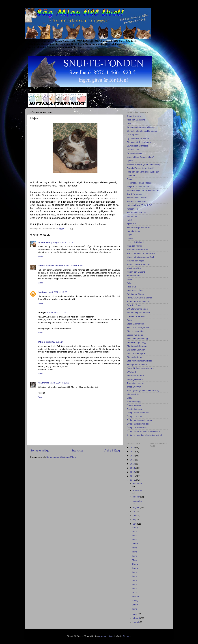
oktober (136, 497)
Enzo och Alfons (134, 153)
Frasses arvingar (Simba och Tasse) (144, 164)
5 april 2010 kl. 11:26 (54, 342)
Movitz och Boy (134, 268)
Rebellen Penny (134, 305)
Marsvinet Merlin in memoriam (141, 253)
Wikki (40, 342)
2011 (133, 476)
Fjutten (130, 161)
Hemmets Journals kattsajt (139, 183)
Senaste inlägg (40, 450)
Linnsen (130, 238)
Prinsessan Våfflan (136, 290)
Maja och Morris (134, 246)
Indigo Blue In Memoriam (138, 187)
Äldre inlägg (112, 450)
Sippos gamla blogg (136, 331)
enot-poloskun (106, 636)
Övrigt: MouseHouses (137, 428)
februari (136, 618)
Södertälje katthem (136, 376)
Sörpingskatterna (135, 379)
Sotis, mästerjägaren (136, 353)
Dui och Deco (133, 150)
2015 (133, 460)
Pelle (129, 283)
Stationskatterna (134, 357)
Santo (130, 320)
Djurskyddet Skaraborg (137, 146)
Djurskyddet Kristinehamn (139, 142)
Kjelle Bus (131, 224)
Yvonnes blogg (134, 402)
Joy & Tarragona (134, 194)
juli (134, 512)
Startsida (77, 450)
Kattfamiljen (132, 209)
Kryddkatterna (133, 231)
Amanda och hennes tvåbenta (141, 127)
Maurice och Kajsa (135, 261)
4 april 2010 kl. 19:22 (57, 292)
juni (135, 516)
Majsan (136, 597)
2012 (133, 472)
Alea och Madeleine (136, 120)
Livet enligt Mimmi (135, 242)
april (135, 524)
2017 (133, 452)
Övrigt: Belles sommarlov (138, 413)
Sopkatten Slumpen (136, 350)
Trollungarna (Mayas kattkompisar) (143, 391)
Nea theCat (43, 383)
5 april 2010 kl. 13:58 (59, 383)
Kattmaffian (132, 216)
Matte (135, 531)
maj (135, 520)
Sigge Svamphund (135, 324)
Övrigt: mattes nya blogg (138, 424)
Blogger (127, 636)
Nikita (129, 279)
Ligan (129, 235)
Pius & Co (131, 287)
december (137, 484)
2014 (133, 464)
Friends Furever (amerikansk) (141, 168)
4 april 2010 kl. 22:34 (57, 313)
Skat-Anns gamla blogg (138, 339)
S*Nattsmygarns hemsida (139, 313)
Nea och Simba (134, 276)
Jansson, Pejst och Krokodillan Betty (144, 190)
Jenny (135, 544)
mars (135, 614)
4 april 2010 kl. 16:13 (63, 242)
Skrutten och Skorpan (137, 346)
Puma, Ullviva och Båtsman (140, 298)
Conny (135, 527)
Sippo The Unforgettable (138, 327)
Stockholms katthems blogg (140, 361)
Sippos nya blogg (135, 335)
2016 (133, 456)
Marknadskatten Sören (137, 250)
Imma (135, 536)
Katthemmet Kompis (136, 213)
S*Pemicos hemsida (136, 316)
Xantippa (42, 292)
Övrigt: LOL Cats (135, 416)
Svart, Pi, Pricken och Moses (140, 368)
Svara (40, 256)
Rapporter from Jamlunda (139, 301)
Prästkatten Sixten (135, 294)
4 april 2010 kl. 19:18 (73, 266)
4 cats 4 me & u (134, 116)
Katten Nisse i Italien (136, 201)
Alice (129, 124)
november (137, 490)
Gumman (131, 175)
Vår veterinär (133, 394)
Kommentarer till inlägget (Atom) (61, 457)
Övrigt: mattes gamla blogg (139, 420)
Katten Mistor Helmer (137, 198)
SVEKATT (132, 372)
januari (136, 622)
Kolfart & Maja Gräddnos (138, 227)
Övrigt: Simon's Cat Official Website (143, 431)
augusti (136, 507)
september (138, 501)
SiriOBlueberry (45, 242)
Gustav (130, 179)
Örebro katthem (134, 405)
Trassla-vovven (134, 387)
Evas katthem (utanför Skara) (140, 157)
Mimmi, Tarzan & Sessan (138, 264)
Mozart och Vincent (136, 272)
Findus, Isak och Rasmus (50, 266)
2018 (133, 448)
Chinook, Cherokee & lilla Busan (142, 131)
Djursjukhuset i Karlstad (138, 138)
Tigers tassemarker (136, 383)
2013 (133, 468)
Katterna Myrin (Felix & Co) (139, 205)
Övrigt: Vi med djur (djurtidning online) (144, 435)
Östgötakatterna (134, 409)
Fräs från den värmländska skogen (143, 172)
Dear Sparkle (133, 135)
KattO (130, 220)
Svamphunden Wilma (137, 365)
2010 (133, 480)
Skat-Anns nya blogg (137, 342)
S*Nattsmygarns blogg (137, 309)
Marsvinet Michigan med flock (141, 257)
